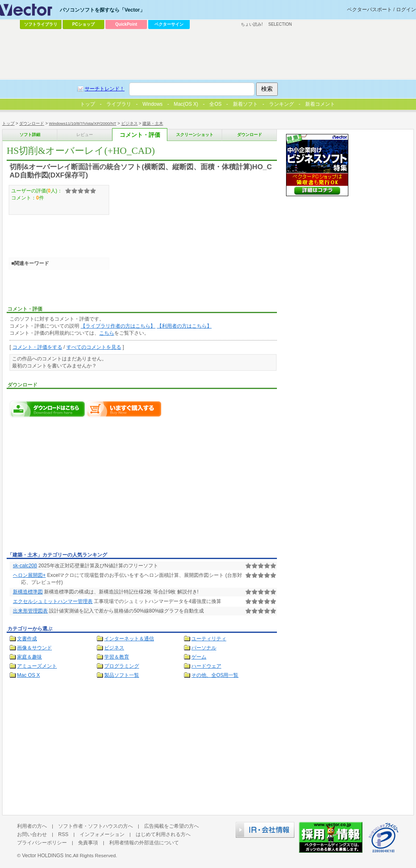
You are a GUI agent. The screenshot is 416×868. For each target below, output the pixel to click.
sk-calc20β (25, 566)
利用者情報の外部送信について (144, 843)
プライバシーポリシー (42, 843)
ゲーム (199, 657)
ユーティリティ (209, 639)
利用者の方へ (32, 826)
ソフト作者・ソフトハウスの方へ (95, 826)
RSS (63, 834)
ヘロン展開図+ (29, 575)
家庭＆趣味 (29, 657)
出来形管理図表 (30, 611)
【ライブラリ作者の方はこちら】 (118, 326)
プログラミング (122, 666)
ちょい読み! (252, 24)
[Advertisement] (76, 487)
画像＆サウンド (34, 648)
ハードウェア (206, 666)
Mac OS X (28, 675)
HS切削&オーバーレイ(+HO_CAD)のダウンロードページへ (48, 409)
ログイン (406, 10)
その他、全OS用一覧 (215, 675)
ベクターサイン (169, 24)
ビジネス (114, 648)
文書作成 (27, 639)
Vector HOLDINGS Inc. (48, 856)
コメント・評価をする (37, 347)
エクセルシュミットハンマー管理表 (53, 601)
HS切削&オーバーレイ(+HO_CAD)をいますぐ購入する (124, 409)
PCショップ (83, 24)
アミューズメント (37, 666)
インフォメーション (102, 834)
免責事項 (88, 843)
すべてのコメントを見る (94, 347)
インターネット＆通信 (129, 639)
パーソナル (204, 648)
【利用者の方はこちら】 (184, 326)
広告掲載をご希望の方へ (171, 826)
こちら (107, 333)
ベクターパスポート (370, 10)
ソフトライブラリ (41, 24)
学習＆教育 (117, 657)
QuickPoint (126, 24)
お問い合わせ (32, 834)
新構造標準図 (28, 592)
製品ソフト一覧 (122, 675)
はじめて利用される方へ (163, 834)
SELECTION (280, 24)
